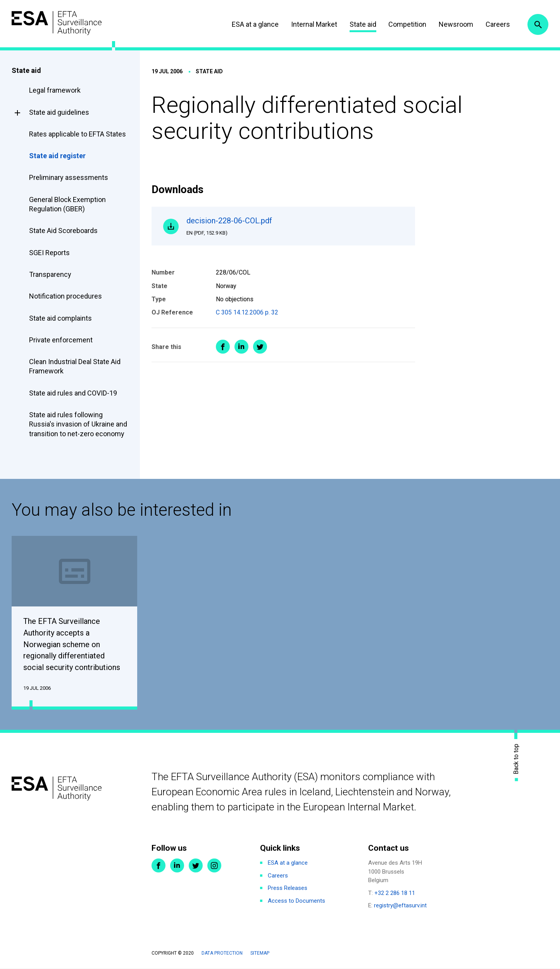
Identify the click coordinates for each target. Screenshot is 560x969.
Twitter (196, 866)
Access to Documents (296, 901)
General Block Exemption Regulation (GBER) (67, 204)
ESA (57, 23)
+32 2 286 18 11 (395, 893)
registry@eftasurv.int (400, 906)
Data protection (222, 953)
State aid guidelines (59, 112)
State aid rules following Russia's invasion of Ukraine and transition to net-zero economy (78, 424)
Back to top (516, 759)
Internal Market (314, 24)
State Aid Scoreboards (63, 231)
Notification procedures (65, 296)
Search (538, 24)
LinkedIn (177, 866)
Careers (498, 24)
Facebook (159, 866)
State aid (363, 24)
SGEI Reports (49, 253)
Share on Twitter (260, 347)
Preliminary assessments (69, 177)
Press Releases (288, 888)
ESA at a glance (255, 24)
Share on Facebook (223, 347)
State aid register (57, 156)
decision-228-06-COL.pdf (295, 226)
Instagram (214, 866)
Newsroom (456, 24)
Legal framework (55, 90)
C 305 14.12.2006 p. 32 (247, 312)
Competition (407, 24)
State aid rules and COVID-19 (73, 393)
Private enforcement (61, 340)
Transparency (50, 274)
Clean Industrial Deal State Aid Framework (75, 366)
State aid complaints (60, 318)
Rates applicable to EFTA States (78, 134)
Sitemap (260, 953)
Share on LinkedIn (241, 347)
